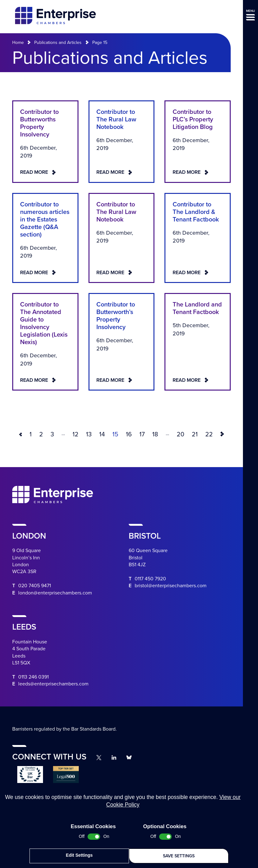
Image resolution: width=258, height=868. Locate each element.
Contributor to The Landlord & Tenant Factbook (196, 212)
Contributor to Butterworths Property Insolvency (39, 123)
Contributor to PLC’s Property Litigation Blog (193, 120)
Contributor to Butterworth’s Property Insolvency (116, 316)
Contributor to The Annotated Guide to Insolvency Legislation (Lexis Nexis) (44, 323)
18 (155, 434)
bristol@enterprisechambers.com (171, 586)
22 (209, 434)
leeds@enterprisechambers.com (53, 684)
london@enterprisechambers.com (55, 593)
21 (195, 434)
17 (142, 434)
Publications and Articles (58, 43)
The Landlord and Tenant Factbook (197, 308)
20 (180, 434)
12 (75, 434)
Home (18, 43)
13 (89, 434)
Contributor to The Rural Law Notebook (116, 120)
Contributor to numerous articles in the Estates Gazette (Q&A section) (45, 220)
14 (102, 434)
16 (129, 434)
